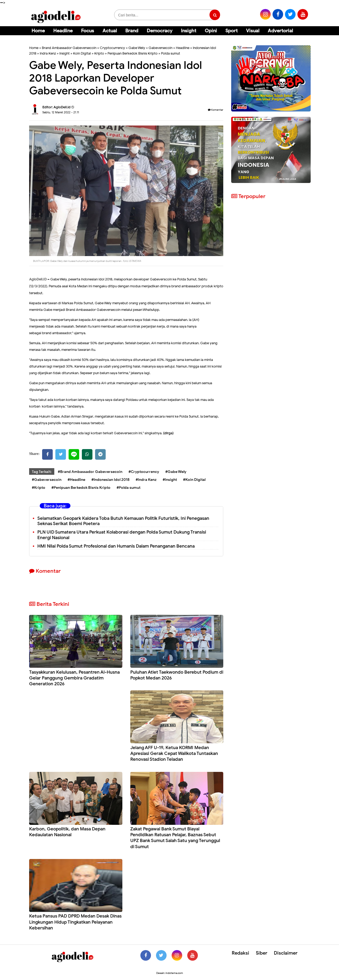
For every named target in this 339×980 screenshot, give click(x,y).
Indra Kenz (48, 53)
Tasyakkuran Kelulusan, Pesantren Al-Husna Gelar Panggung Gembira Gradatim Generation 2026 (74, 678)
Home (38, 31)
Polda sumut (171, 53)
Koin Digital (82, 53)
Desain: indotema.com (170, 973)
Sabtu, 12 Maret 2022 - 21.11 (61, 112)
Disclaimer (286, 953)
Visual (253, 31)
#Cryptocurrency (144, 472)
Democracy (160, 31)
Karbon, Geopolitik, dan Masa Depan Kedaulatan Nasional (67, 832)
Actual (110, 31)
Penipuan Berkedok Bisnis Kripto (133, 53)
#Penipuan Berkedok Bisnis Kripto (81, 488)
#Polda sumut (128, 488)
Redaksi (240, 953)
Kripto (99, 53)
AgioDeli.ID (38, 279)
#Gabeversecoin (47, 480)
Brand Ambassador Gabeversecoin (69, 48)
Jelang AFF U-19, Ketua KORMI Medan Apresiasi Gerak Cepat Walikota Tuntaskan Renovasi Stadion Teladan (174, 753)
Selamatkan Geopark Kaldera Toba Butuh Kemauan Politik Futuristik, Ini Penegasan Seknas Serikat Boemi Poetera (123, 521)
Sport (231, 31)
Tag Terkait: (42, 472)
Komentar (216, 110)
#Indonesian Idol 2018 (110, 480)
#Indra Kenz (146, 480)
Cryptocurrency (112, 48)
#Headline (76, 480)
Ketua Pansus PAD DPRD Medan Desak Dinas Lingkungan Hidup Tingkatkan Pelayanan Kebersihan (75, 922)
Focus (88, 31)
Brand (132, 31)
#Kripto (39, 488)
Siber (262, 953)
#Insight (170, 480)
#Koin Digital (194, 480)
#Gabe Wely (176, 472)
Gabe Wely (137, 48)
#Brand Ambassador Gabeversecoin (90, 472)
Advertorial (280, 31)
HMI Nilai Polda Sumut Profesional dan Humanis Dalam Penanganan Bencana (116, 546)
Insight (189, 31)
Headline (63, 31)
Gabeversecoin (160, 48)
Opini (211, 31)
